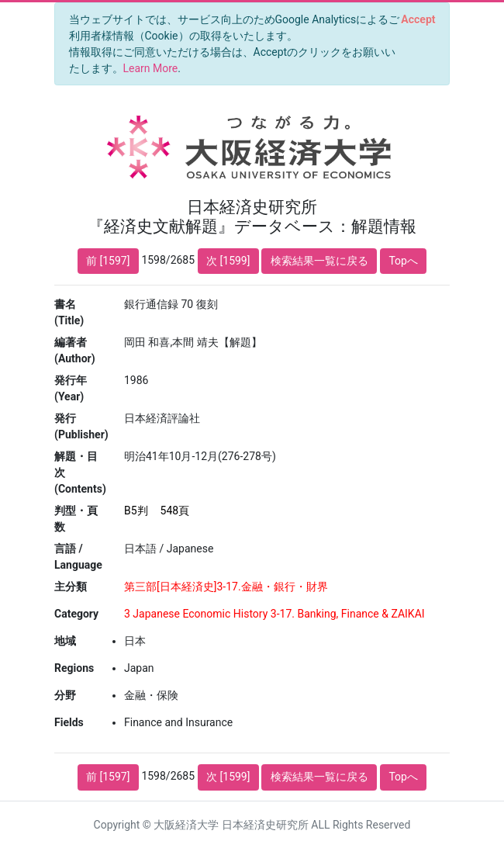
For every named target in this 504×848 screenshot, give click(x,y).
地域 (65, 641)
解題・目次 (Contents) (80, 472)
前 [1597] (108, 261)
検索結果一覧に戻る (319, 261)
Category (76, 614)
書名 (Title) (69, 312)
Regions (74, 668)
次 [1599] (228, 261)
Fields (69, 722)
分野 (65, 695)
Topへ (403, 261)
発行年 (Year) (71, 388)
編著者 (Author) (75, 350)
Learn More (151, 68)
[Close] (418, 19)
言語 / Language (78, 557)
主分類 (71, 587)
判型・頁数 (76, 519)
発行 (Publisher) (81, 426)
